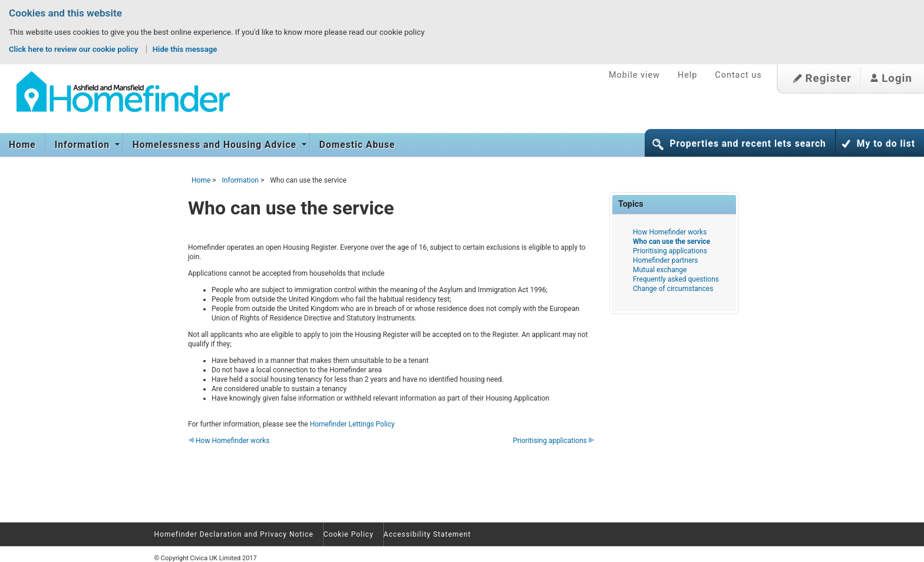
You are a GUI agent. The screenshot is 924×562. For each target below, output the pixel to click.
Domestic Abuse (357, 145)
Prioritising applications (554, 441)
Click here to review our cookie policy (75, 49)
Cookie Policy (349, 534)
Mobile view (634, 75)
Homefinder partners (666, 260)
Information (84, 145)
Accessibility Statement (427, 534)
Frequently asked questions (676, 279)
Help (687, 75)
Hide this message (185, 49)
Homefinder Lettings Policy (352, 424)
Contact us (738, 75)
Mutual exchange (660, 270)
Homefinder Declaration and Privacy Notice (234, 534)
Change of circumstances (673, 289)
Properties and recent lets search (748, 144)
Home (22, 145)
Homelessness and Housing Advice (216, 145)
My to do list (886, 144)
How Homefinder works (229, 441)
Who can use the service (671, 242)
